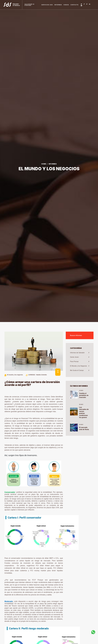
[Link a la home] (13, 5)
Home (44, 164)
